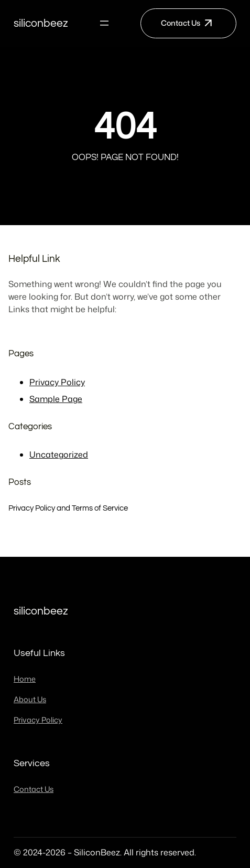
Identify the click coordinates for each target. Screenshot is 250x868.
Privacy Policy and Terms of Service (68, 508)
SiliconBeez (41, 23)
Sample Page (56, 399)
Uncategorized (59, 454)
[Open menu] (104, 23)
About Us (30, 699)
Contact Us (181, 23)
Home (25, 679)
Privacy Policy (57, 382)
